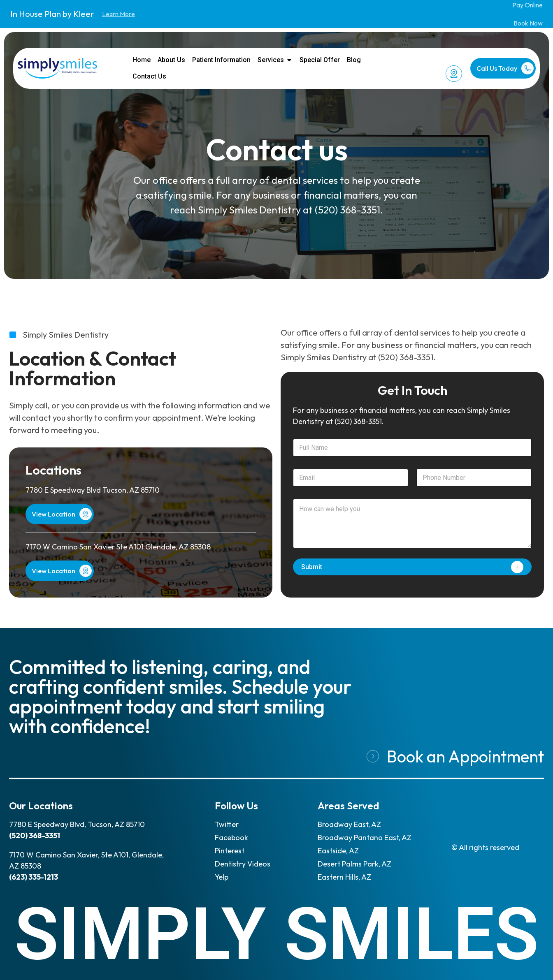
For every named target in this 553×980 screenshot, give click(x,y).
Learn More (118, 14)
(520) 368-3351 (347, 210)
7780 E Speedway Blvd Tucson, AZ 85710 (93, 490)
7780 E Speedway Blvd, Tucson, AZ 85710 (77, 824)
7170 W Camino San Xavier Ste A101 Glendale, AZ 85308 (118, 547)
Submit (312, 567)
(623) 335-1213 (34, 877)
